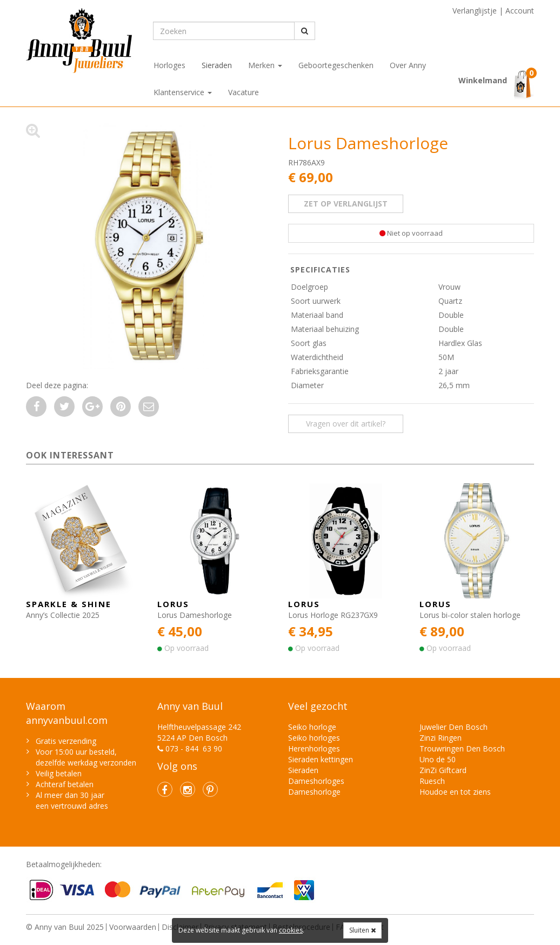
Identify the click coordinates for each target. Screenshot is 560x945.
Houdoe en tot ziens (455, 792)
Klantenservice (183, 92)
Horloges (169, 65)
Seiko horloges (314, 738)
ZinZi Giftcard (443, 770)
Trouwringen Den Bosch (462, 748)
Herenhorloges (314, 748)
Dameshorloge (314, 792)
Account (520, 11)
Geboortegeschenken (336, 65)
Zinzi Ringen (441, 738)
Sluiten (362, 930)
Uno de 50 (438, 759)
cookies (291, 930)
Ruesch (432, 781)
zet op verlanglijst (346, 204)
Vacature (244, 92)
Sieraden (217, 65)
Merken (265, 65)
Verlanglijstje (475, 11)
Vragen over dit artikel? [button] (346, 424)
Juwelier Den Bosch (454, 727)
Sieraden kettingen (321, 759)
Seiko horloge (312, 727)
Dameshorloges (316, 781)
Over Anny (408, 65)
